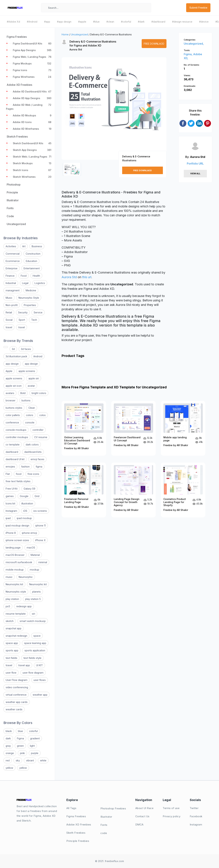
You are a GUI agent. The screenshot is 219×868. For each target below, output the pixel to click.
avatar (31, 386)
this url (87, 277)
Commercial (13, 254)
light (32, 746)
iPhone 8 (11, 533)
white (43, 760)
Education (31, 261)
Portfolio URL (195, 164)
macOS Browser (15, 555)
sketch (10, 621)
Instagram (11, 511)
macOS (31, 548)
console (30, 422)
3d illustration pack (16, 356)
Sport (22, 320)
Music (9, 298)
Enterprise (12, 268)
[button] (68, 112)
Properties (30, 305)
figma (39, 467)
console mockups (16, 430)
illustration (27, 503)
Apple (9, 371)
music (9, 577)
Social (9, 320)
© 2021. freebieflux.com (110, 861)
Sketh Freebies (76, 833)
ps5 (8, 606)
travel (9, 327)
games (10, 496)
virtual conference (16, 695)
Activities (11, 246)
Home (65, 34)
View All (195, 174)
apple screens (27, 371)
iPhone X (40, 540)
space (37, 636)
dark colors (32, 445)
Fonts (104, 825)
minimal (43, 562)
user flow (11, 673)
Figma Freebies (76, 816)
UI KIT (39, 665)
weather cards (14, 709)
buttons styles (14, 408)
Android (38, 356)
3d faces (26, 349)
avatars (10, 393)
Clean (32, 408)
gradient (35, 738)
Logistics (40, 283)
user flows (40, 680)
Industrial (11, 283)
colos (43, 415)
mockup (34, 570)
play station (12, 599)
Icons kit (10, 503)
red (8, 760)
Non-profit (12, 305)
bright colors (39, 393)
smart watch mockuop (33, 621)
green (20, 746)
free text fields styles (18, 481)
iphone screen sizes (17, 540)
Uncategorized (79, 34)
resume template (16, 614)
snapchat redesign (16, 636)
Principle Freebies (78, 841)
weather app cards (17, 702)
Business (37, 246)
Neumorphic (26, 577)
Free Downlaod (154, 44)
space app (12, 643)
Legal (25, 283)
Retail (9, 312)
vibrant (30, 760)
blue (20, 731)
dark (8, 738)
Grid (37, 496)
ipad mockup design (17, 525)
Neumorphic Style (29, 298)
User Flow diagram (17, 680)
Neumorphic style (16, 592)
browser (11, 400)
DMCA (139, 825)
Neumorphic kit (14, 584)
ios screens (40, 511)
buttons (26, 400)
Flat (8, 474)
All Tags (71, 808)
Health (36, 276)
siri (33, 614)
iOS (25, 511)
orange (10, 753)
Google (24, 496)
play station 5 (33, 599)
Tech (34, 320)
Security (23, 312)
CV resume (41, 437)
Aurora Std (76, 49)
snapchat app (14, 628)
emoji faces (37, 459)
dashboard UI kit (15, 459)
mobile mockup (15, 570)
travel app (24, 665)
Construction (33, 254)
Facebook (196, 816)
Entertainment (32, 268)
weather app (40, 695)
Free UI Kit (12, 489)
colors (30, 415)
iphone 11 (41, 525)
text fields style (32, 658)
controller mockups (17, 437)
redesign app (24, 606)
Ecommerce (13, 261)
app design (12, 364)
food (19, 474)
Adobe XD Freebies (79, 825)
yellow (9, 768)
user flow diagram (33, 673)
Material (35, 555)
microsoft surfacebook (19, 562)
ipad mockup (24, 518)
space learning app (35, 643)
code (104, 833)
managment (13, 290)
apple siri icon (14, 386)
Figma (20, 738)
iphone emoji (29, 533)
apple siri (34, 378)
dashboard (12, 452)
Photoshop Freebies (113, 808)
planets (36, 592)
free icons (33, 474)
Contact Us (142, 816)
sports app (12, 650)
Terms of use (171, 808)
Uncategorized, (194, 44)
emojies (10, 467)
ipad (8, 518)
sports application (35, 650)
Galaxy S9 (29, 489)
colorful (33, 731)
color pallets (13, 415)
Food (24, 276)
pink (22, 753)
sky (18, 760)
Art (24, 246)
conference (12, 422)
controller (38, 430)
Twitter (194, 808)
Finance (10, 276)
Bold (23, 393)
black (9, 731)
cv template (13, 445)
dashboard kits (33, 452)
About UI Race (144, 808)
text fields (11, 658)
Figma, (188, 54)
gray (8, 746)
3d (13, 349)
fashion (25, 467)
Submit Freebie (198, 8)
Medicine (31, 290)
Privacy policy (172, 816)
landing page (13, 548)
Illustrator (106, 817)
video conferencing (17, 687)
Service (38, 312)
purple (35, 753)
